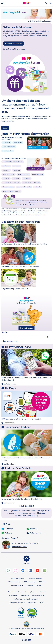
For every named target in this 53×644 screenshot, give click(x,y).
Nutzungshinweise (31, 592)
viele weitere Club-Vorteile (23, 205)
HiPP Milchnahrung (14, 582)
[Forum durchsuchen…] (26, 337)
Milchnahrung (18, 143)
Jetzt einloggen (21, 49)
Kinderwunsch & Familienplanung (13, 162)
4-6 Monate (16, 179)
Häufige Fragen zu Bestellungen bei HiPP (26, 599)
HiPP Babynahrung (29, 582)
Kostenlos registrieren (14, 44)
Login (30, 21)
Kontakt (41, 603)
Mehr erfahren (9, 423)
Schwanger (26, 510)
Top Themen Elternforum (17, 603)
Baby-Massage (23, 513)
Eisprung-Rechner (12, 510)
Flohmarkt (37, 187)
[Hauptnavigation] (3, 3)
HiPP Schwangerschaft (18, 578)
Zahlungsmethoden (38, 595)
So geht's (48, 21)
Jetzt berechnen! (10, 464)
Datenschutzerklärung (15, 592)
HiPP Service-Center (20, 547)
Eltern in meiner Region (24, 187)
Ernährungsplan (12, 513)
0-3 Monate (6, 179)
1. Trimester (6, 166)
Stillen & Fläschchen (9, 174)
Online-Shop (33, 516)
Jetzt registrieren (38, 21)
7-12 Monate (27, 179)
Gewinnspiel (20, 516)
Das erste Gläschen (23, 174)
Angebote (30, 585)
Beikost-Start (6, 143)
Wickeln (33, 511)
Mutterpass (41, 513)
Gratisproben (43, 510)
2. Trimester (17, 166)
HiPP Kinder (42, 582)
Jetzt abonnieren (10, 384)
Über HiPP (39, 585)
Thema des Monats (8, 187)
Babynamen (17, 170)
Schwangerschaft (8, 151)
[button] (46, 3)
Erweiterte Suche (11, 341)
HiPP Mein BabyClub (17, 585)
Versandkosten (13, 595)
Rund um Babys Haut (9, 147)
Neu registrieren (26, 328)
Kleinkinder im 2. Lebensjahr (11, 183)
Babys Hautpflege (38, 174)
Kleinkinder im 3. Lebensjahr (31, 183)
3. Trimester (6, 170)
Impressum (32, 603)
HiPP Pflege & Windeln (35, 578)
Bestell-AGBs (25, 595)
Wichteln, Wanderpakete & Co (11, 191)
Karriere (42, 592)
